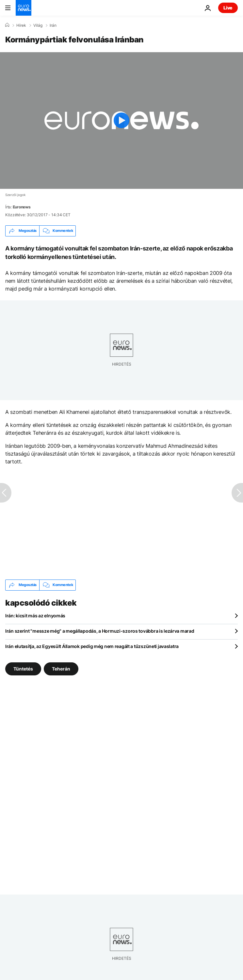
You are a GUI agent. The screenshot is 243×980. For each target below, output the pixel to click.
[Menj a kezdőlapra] (24, 8)
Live (228, 8)
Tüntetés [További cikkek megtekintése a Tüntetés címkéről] (23, 668)
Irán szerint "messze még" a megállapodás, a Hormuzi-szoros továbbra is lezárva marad (100, 631)
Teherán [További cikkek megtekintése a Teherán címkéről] (61, 668)
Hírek (21, 25)
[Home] (7, 25)
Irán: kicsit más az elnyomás (35, 616)
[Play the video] (121, 121)
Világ (38, 25)
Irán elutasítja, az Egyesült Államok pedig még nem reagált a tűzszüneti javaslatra (92, 646)
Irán (53, 25)
